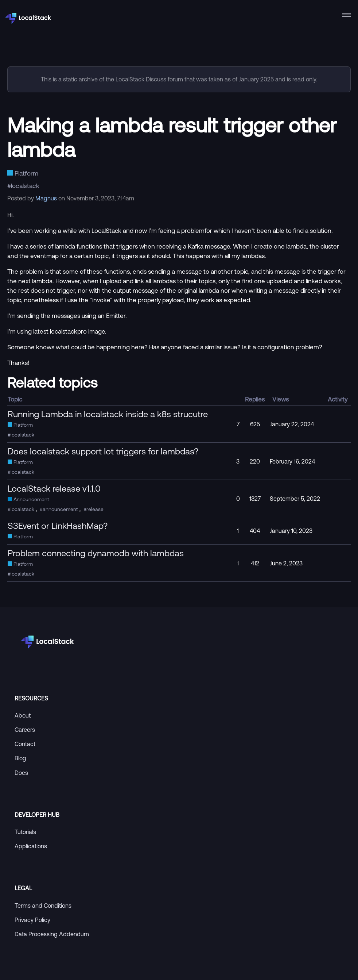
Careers (25, 730)
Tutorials (25, 832)
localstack (25, 185)
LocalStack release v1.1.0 (54, 488)
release (95, 509)
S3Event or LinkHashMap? (58, 526)
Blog (20, 758)
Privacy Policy (32, 920)
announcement (60, 509)
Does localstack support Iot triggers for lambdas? (103, 451)
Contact (25, 744)
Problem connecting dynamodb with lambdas (96, 553)
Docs (21, 773)
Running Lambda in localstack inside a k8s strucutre (108, 414)
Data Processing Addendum (52, 934)
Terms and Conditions (43, 906)
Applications (31, 846)
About (23, 715)
